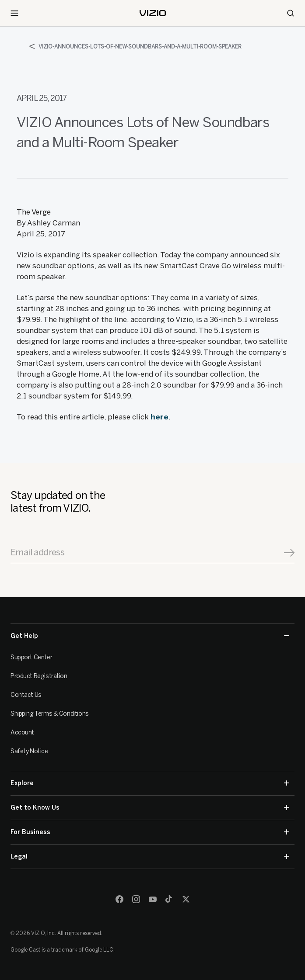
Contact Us (26, 695)
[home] (153, 13)
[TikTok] (169, 899)
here (160, 417)
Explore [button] (150, 783)
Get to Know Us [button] (150, 808)
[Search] (291, 13)
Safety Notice (29, 751)
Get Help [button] (150, 636)
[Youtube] (153, 899)
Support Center (31, 657)
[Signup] (289, 553)
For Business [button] (150, 832)
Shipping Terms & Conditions (50, 714)
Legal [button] (150, 857)
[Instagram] (136, 899)
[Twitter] (186, 899)
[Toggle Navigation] (14, 13)
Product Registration (39, 676)
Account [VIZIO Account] (22, 732)
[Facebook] (119, 899)
